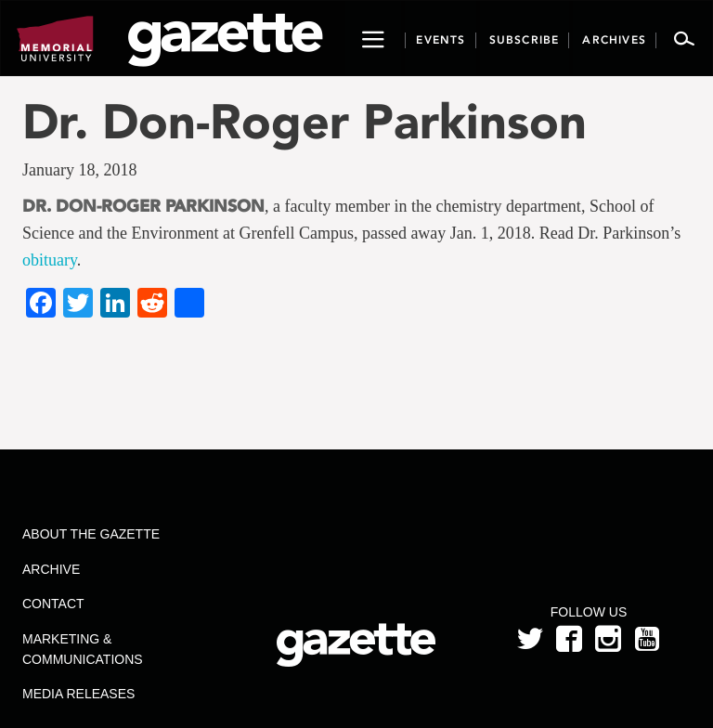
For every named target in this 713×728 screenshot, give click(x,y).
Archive (51, 569)
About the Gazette (91, 534)
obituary (50, 260)
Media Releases (78, 694)
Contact (53, 604)
